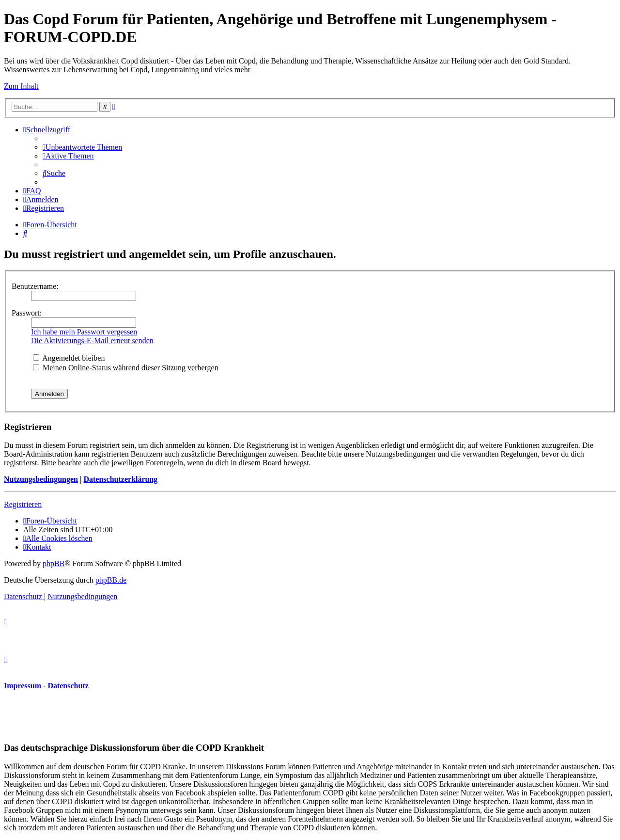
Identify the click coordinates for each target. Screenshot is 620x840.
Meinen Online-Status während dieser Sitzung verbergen (126, 368)
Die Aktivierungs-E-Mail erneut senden (92, 341)
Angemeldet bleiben (69, 358)
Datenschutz (68, 686)
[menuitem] (82, 147)
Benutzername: (35, 286)
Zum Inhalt (21, 86)
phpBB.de (111, 580)
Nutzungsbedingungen (41, 479)
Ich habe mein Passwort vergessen (84, 332)
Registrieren (23, 504)
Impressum (23, 686)
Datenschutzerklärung (120, 479)
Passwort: (27, 313)
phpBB (54, 563)
